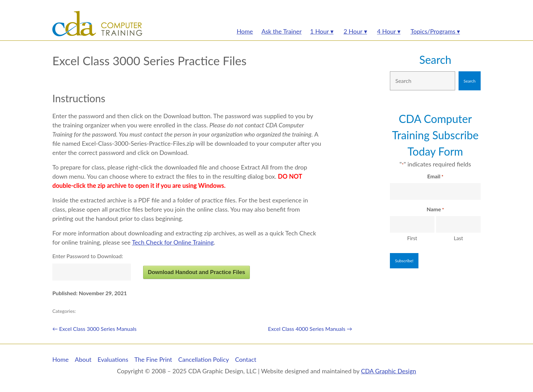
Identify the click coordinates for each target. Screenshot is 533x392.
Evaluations (113, 359)
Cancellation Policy (203, 359)
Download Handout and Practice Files (196, 272)
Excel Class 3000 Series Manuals (94, 329)
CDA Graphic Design (389, 371)
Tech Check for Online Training (173, 242)
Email (435, 177)
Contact (246, 359)
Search (435, 60)
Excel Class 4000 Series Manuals (310, 329)
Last (458, 238)
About (83, 359)
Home (61, 359)
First (412, 238)
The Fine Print (153, 359)
